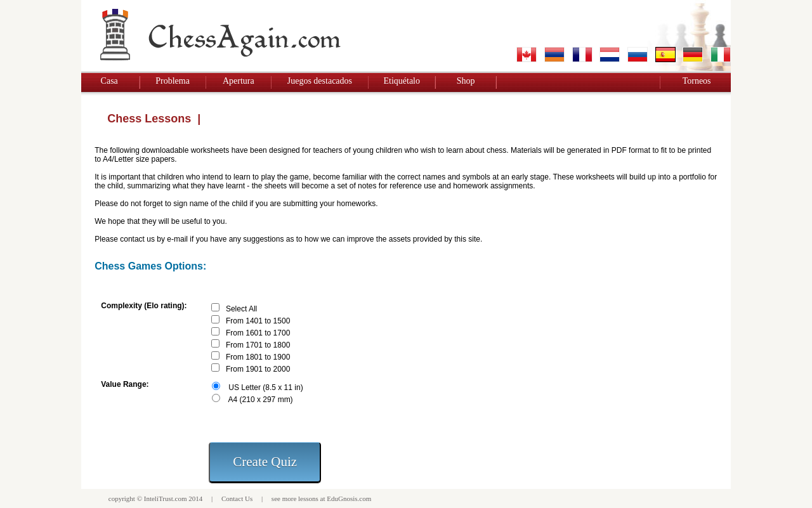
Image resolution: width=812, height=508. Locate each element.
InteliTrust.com (166, 498)
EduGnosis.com (349, 498)
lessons (308, 498)
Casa (109, 81)
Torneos (697, 81)
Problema (173, 81)
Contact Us (237, 498)
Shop (466, 81)
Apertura (239, 81)
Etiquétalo (402, 81)
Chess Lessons (149, 119)
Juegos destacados (320, 81)
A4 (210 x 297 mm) (261, 400)
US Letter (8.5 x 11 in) (265, 388)
